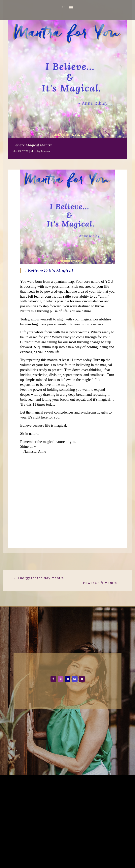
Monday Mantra (40, 151)
